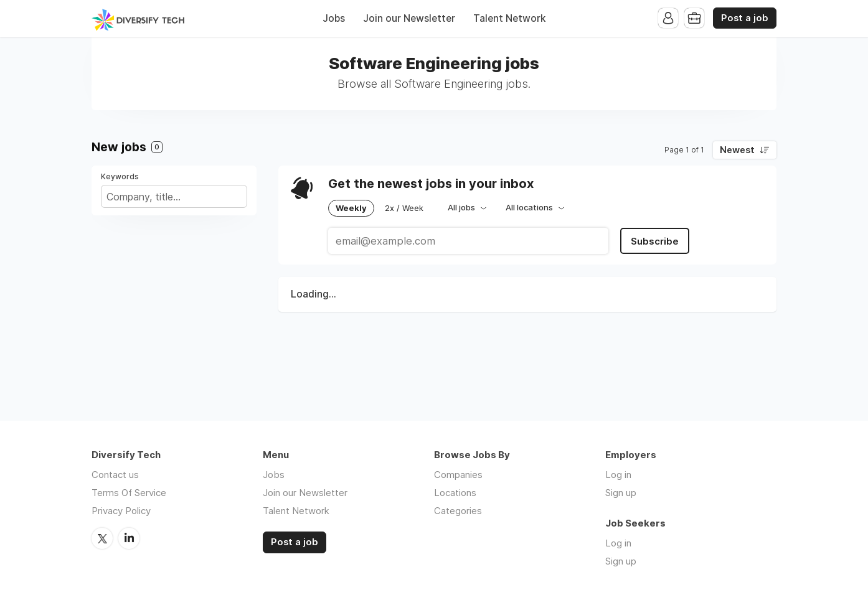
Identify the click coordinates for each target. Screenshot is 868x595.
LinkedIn (129, 538)
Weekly (351, 208)
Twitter (102, 538)
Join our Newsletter (409, 18)
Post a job (745, 18)
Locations (455, 493)
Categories (458, 511)
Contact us (115, 475)
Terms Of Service (129, 493)
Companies (458, 475)
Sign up (621, 493)
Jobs (334, 18)
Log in (618, 475)
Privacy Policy (121, 511)
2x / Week (404, 208)
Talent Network (510, 18)
